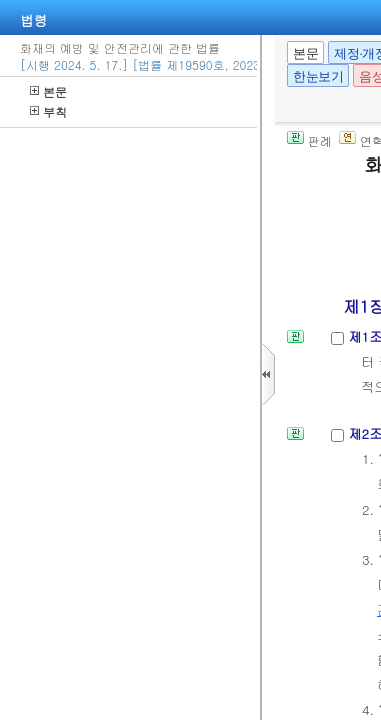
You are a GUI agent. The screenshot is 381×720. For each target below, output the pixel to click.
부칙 (48, 111)
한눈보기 (318, 76)
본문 (48, 91)
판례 (309, 140)
